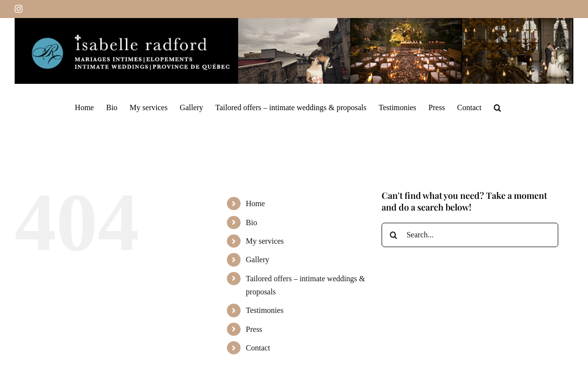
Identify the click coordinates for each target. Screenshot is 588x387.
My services (265, 241)
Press (254, 329)
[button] (497, 107)
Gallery (258, 260)
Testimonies (265, 310)
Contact (258, 348)
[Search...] (470, 235)
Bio (252, 223)
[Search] (394, 235)
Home (255, 203)
